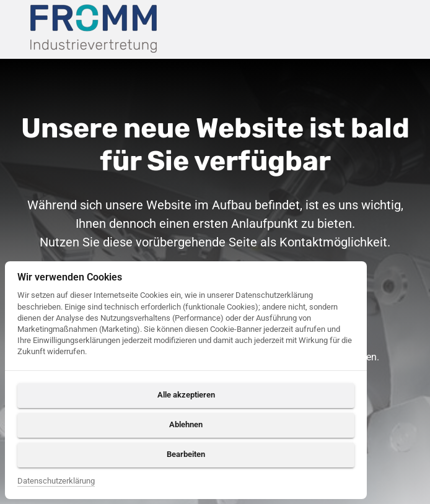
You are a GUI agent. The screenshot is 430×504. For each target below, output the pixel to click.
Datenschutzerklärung (56, 481)
